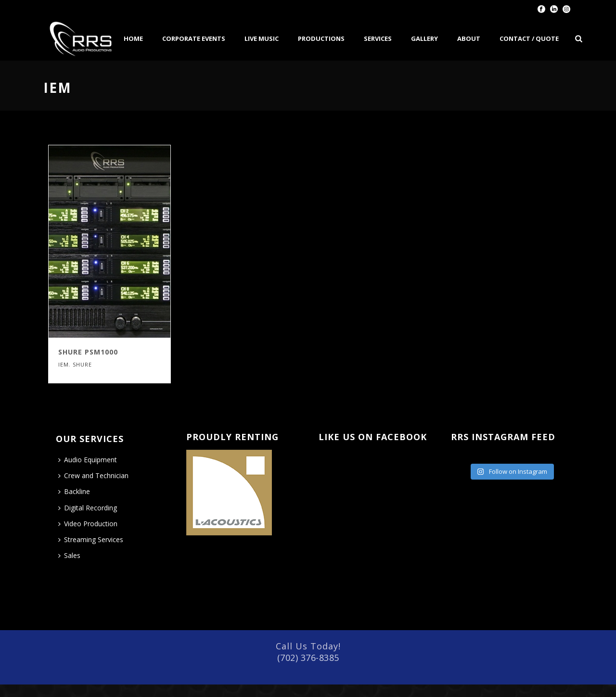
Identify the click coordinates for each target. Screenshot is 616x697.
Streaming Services (91, 539)
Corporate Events (194, 38)
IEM (64, 364)
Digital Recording (88, 508)
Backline (74, 491)
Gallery (424, 38)
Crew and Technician (93, 475)
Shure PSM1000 (88, 352)
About (469, 38)
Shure (82, 364)
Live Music (262, 38)
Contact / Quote (529, 38)
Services (378, 38)
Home (133, 38)
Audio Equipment (88, 460)
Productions (321, 38)
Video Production (88, 524)
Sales (69, 555)
